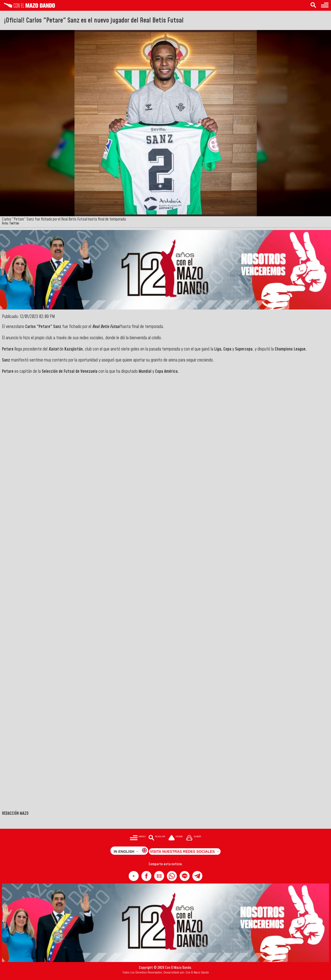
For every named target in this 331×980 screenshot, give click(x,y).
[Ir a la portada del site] (176, 838)
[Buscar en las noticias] (313, 5)
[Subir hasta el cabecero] (194, 838)
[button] (134, 876)
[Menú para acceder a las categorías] (325, 5)
